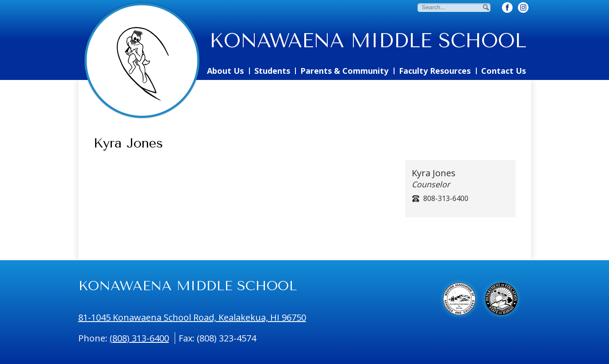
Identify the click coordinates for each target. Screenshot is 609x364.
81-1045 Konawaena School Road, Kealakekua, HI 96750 (192, 317)
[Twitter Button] (523, 8)
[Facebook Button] (507, 8)
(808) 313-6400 (139, 338)
